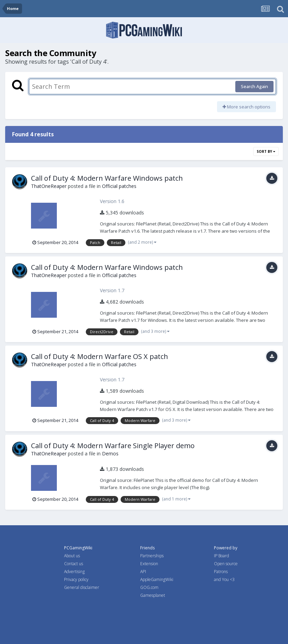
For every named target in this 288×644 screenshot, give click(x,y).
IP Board (222, 556)
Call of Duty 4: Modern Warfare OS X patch (100, 356)
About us (72, 556)
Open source (226, 564)
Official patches (119, 186)
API (143, 572)
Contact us (74, 564)
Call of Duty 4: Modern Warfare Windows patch (107, 178)
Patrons (221, 572)
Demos (110, 453)
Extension (149, 564)
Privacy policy (76, 579)
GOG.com (149, 587)
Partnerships (152, 556)
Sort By (266, 151)
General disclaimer (82, 587)
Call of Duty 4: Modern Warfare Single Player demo (113, 446)
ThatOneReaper (49, 186)
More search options (246, 107)
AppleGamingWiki (157, 579)
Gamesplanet (153, 595)
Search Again (254, 86)
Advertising (74, 572)
